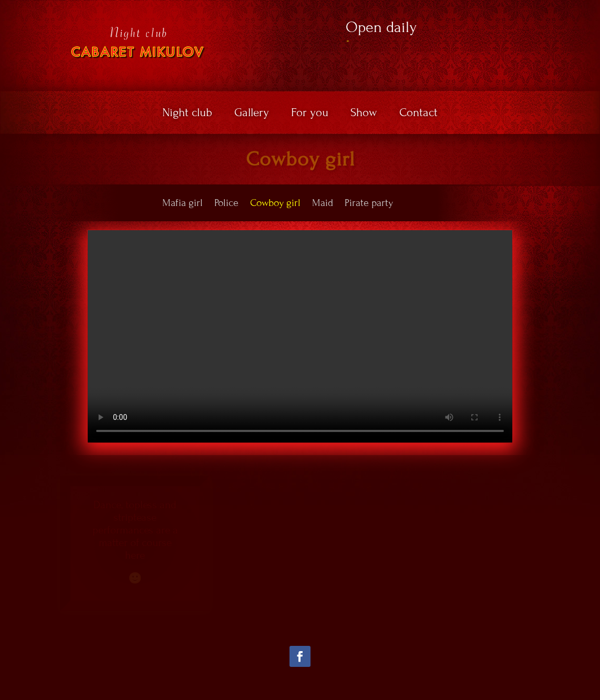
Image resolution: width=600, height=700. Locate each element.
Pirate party (369, 203)
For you (310, 114)
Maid (323, 203)
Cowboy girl (275, 203)
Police (226, 203)
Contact (418, 114)
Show (364, 114)
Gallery (252, 114)
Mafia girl (183, 203)
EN (572, 7)
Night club (187, 114)
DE (567, 17)
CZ (555, 7)
